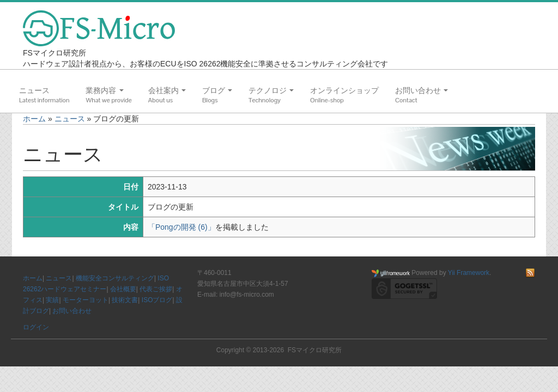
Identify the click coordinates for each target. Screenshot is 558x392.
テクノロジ (271, 90)
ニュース (34, 90)
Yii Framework (469, 273)
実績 (52, 300)
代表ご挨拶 (156, 289)
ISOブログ (157, 300)
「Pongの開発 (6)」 (181, 227)
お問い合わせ (421, 90)
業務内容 (104, 90)
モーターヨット (86, 300)
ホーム (34, 119)
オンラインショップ (344, 90)
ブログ (217, 90)
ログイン (36, 327)
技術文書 (125, 300)
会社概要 (123, 289)
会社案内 (167, 90)
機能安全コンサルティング (115, 278)
